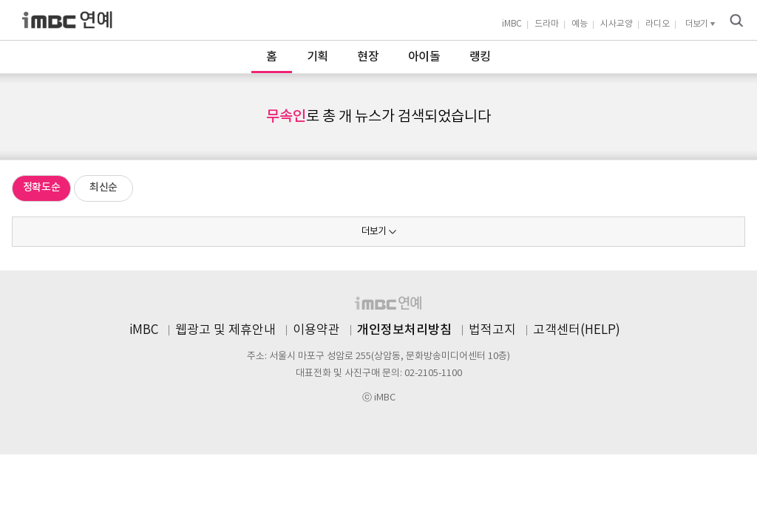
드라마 (547, 24)
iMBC (512, 24)
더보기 (374, 232)
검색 (736, 21)
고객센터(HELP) (577, 330)
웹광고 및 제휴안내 (225, 330)
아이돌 (424, 57)
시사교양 (617, 24)
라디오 (658, 24)
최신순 (103, 187)
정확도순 (42, 187)
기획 (318, 57)
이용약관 (316, 330)
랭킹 (480, 57)
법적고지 (492, 330)
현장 (368, 57)
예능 (580, 24)
